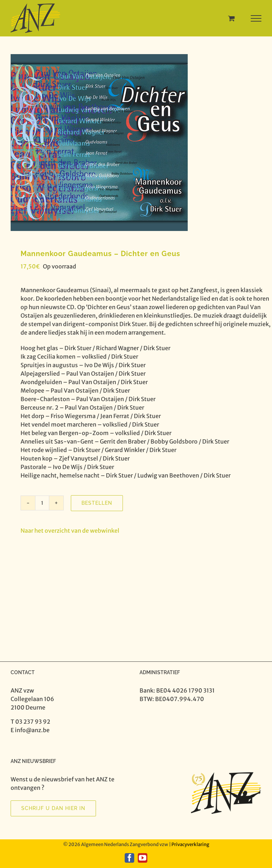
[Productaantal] (42, 503)
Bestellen (97, 503)
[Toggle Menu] (256, 18)
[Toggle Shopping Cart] (231, 18)
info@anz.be (32, 730)
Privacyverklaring (190, 844)
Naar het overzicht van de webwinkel (70, 531)
